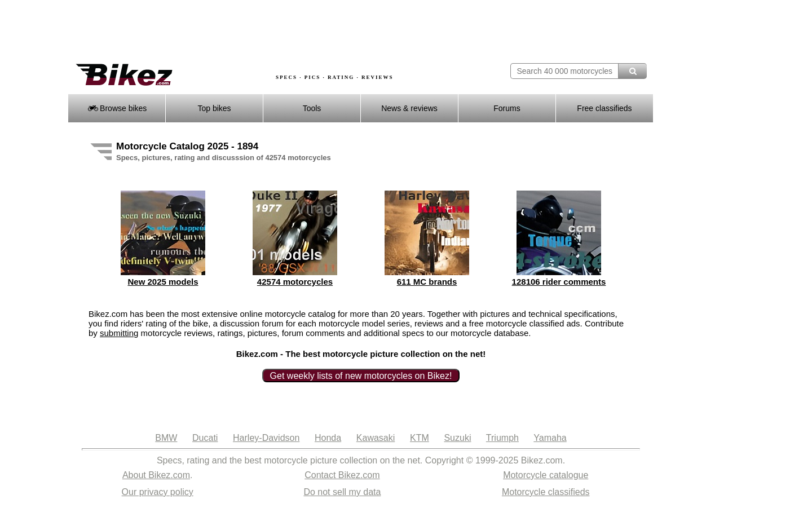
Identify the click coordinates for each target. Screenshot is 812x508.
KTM (420, 438)
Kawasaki (376, 438)
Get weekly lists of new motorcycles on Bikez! (361, 376)
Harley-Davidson (266, 438)
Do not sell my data (342, 492)
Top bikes (214, 108)
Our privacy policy (158, 492)
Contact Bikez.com (342, 475)
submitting (119, 333)
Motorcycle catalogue (546, 475)
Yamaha (550, 438)
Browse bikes (117, 108)
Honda (328, 438)
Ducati (205, 438)
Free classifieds (604, 108)
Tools (312, 108)
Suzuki (457, 438)
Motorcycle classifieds (546, 492)
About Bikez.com (156, 475)
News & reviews (409, 108)
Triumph (502, 438)
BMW (166, 438)
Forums (507, 108)
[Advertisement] (273, 32)
